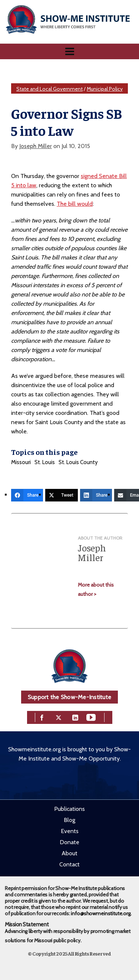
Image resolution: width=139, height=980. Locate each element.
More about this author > (96, 589)
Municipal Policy (105, 89)
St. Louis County (78, 462)
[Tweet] (62, 495)
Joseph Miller (36, 146)
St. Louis (45, 462)
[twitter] (59, 717)
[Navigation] (69, 51)
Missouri (21, 462)
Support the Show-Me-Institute (69, 697)
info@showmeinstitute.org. (101, 913)
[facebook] (42, 717)
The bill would (75, 204)
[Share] (27, 495)
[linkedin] (75, 717)
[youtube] (91, 717)
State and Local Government (49, 89)
